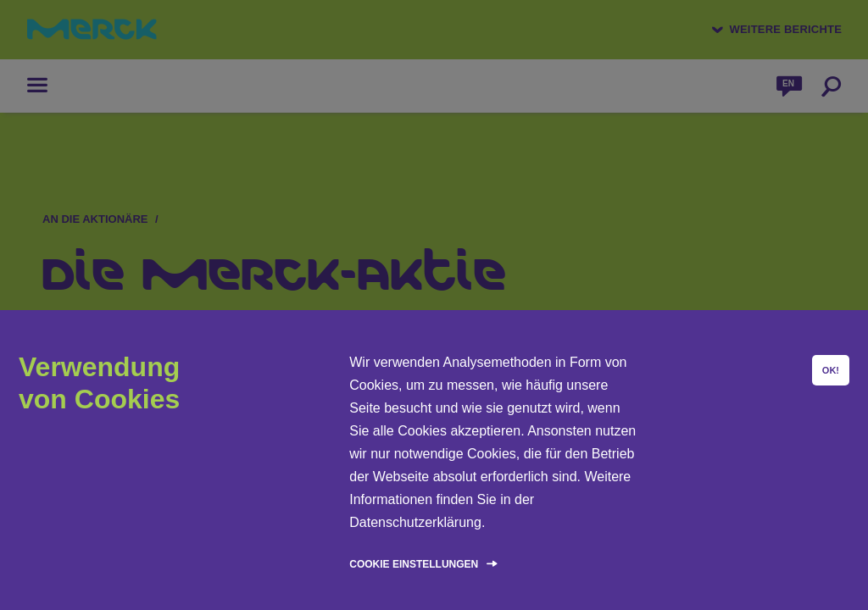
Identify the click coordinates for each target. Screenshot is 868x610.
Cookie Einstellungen (414, 564)
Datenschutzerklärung (415, 522)
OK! (831, 370)
